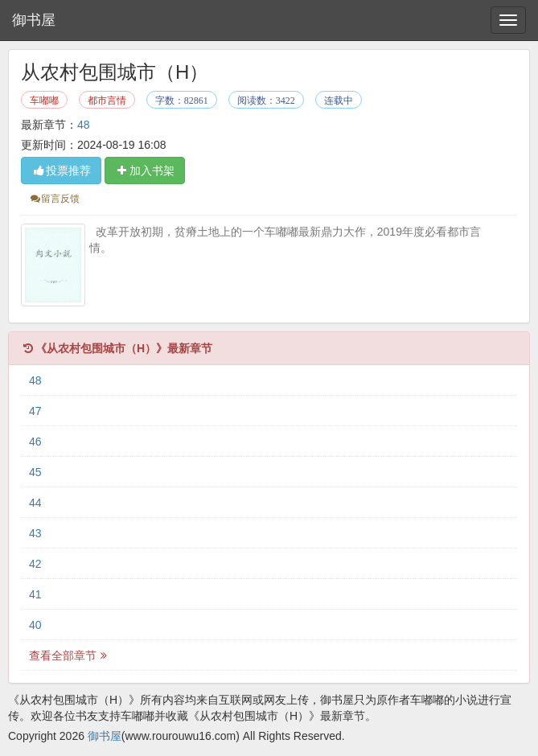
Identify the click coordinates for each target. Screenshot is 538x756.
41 (35, 594)
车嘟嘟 (44, 101)
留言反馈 (54, 199)
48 (84, 125)
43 (35, 533)
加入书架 (145, 171)
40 (35, 625)
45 (35, 472)
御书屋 (34, 20)
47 (35, 411)
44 (35, 503)
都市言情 (107, 101)
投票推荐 (61, 171)
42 (35, 564)
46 (35, 442)
